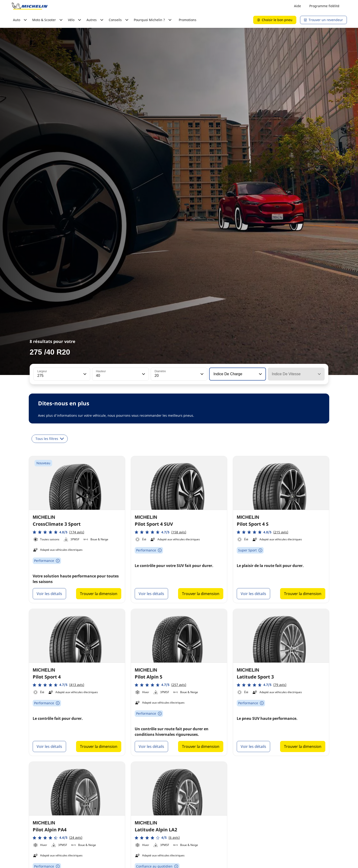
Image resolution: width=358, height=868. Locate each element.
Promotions (188, 20)
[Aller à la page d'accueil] (30, 6)
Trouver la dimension (99, 594)
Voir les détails (49, 594)
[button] (84, 374)
